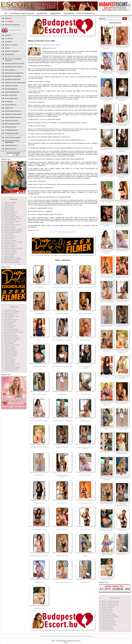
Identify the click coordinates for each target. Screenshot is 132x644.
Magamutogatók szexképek (12, 258)
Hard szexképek (9, 239)
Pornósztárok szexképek (11, 329)
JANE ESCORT (85, 394)
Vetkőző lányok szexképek (12, 367)
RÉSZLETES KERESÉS (12, 25)
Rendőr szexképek (10, 334)
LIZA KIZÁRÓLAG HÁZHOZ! (39, 556)
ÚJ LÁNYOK (9, 39)
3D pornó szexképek (10, 202)
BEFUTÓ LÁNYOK (11, 45)
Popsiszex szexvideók (108, 623)
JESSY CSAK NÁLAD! (62, 582)
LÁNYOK (8, 35)
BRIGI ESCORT (107, 555)
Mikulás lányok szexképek (12, 262)
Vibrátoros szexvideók (108, 629)
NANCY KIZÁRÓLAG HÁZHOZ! (122, 378)
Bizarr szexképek (9, 213)
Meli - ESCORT (107, 202)
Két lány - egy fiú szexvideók (110, 606)
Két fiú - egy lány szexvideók (110, 603)
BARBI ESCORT (39, 609)
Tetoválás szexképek (10, 356)
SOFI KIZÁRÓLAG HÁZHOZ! (39, 447)
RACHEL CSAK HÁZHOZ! (39, 421)
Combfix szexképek (10, 220)
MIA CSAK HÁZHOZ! (122, 478)
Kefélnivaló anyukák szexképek (14, 248)
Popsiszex (9, 102)
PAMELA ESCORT (62, 529)
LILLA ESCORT (62, 503)
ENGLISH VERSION (15, 30)
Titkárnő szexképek (10, 359)
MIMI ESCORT (122, 453)
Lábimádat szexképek (11, 253)
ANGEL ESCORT (85, 421)
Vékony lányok (11, 86)
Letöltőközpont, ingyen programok (22, 13)
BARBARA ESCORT (62, 447)
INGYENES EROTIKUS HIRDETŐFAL (12, 142)
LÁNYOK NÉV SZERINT (13, 138)
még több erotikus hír (70, 232)
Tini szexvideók (106, 626)
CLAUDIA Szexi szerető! (39, 529)
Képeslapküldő (69, 13)
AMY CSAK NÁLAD (85, 314)
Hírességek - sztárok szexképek (13, 242)
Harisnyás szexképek (10, 240)
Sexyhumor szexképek (11, 337)
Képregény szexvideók (108, 614)
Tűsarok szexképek (10, 365)
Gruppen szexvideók (108, 610)
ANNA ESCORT (122, 202)
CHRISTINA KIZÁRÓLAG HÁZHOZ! (85, 448)
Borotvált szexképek (10, 215)
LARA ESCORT (62, 394)
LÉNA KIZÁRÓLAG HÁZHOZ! (62, 340)
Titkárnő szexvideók (108, 628)
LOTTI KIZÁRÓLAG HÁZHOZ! (62, 287)
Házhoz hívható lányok (15, 64)
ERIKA (85, 556)
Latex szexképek (9, 254)
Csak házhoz (10, 70)
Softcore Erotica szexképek (12, 338)
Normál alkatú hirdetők (15, 83)
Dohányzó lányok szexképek (13, 224)
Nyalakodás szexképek (11, 319)
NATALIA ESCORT (39, 366)
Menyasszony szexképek (11, 261)
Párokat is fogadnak (13, 114)
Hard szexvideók (107, 612)
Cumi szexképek (9, 223)
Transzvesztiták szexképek (12, 364)
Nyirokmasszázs (12, 130)
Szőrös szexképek (9, 349)
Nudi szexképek (9, 318)
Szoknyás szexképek (10, 348)
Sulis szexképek (9, 343)
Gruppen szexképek (10, 237)
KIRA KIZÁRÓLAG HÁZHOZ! (62, 421)
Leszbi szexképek (9, 256)
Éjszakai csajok (11, 121)
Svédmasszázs (11, 127)
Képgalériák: (14, 199)
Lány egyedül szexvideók (109, 615)
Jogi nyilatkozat (44, 636)
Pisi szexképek (8, 324)
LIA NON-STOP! (39, 475)
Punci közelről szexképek (12, 330)
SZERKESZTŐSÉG (11, 146)
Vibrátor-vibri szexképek (11, 368)
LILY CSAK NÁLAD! (85, 503)
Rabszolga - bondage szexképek (14, 332)
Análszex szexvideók (108, 607)
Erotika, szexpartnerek (84, 13)
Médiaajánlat (88, 636)
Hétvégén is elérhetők (14, 73)
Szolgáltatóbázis (55, 13)
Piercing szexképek (10, 323)
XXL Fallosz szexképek (11, 370)
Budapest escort (12, 133)
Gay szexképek (9, 234)
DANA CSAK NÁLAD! (62, 314)
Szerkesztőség (80, 636)
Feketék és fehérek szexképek (13, 231)
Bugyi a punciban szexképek (13, 218)
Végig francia (11, 105)
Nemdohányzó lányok (14, 67)
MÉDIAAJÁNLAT (11, 149)
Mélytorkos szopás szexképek (13, 259)
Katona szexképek (9, 247)
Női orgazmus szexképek (11, 316)
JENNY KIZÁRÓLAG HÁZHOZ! (62, 366)
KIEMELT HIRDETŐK (12, 51)
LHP (6, 13)
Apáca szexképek (9, 207)
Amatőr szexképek (10, 204)
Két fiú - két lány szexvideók (110, 604)
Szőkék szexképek (10, 346)
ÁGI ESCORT (39, 287)
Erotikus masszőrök (13, 76)
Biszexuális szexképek (11, 212)
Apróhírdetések (42, 13)
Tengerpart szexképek (11, 353)
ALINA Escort (85, 529)
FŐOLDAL (8, 18)
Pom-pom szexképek (10, 326)
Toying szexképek (9, 362)
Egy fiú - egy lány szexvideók (110, 601)
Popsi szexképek (9, 327)
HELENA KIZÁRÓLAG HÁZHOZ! (107, 225)
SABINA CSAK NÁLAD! (85, 287)
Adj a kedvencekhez (69, 636)
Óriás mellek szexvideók (109, 622)
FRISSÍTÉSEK (9, 54)
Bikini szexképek (9, 210)
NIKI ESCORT (85, 582)
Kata (39, 340)
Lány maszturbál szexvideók (110, 617)
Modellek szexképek (10, 310)
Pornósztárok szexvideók (109, 625)
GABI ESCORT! (107, 125)
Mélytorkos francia (13, 117)
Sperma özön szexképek (11, 340)
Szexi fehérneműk (12, 92)
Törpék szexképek (9, 361)
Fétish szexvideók (107, 609)
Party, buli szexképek (10, 321)
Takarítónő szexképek (11, 351)
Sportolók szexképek (10, 342)
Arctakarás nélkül (13, 111)
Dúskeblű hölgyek (13, 79)
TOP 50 (7, 48)
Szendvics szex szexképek (12, 345)
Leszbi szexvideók (107, 618)
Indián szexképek (9, 243)
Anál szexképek (9, 205)
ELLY (107, 453)
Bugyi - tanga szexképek (11, 216)
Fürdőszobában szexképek (12, 232)
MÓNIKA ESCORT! (62, 556)
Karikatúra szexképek (11, 245)
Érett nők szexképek (10, 228)
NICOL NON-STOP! (85, 475)
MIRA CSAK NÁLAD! (39, 394)
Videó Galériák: (115, 598)
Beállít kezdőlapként (56, 636)
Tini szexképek (9, 357)
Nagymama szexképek (11, 313)
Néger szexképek (9, 315)
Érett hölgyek (11, 95)
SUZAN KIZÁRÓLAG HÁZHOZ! (85, 367)
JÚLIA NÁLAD (39, 503)
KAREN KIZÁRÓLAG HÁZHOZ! (62, 476)
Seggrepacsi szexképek (11, 335)
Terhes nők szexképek (11, 354)
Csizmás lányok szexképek (12, 221)
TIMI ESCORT (39, 314)
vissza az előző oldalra (56, 232)
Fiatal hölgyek (11, 98)
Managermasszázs (12, 124)
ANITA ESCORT (39, 582)
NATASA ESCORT (85, 340)
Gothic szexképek (9, 235)
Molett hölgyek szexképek (12, 311)
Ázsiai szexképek (9, 209)
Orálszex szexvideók (108, 620)
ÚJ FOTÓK (8, 42)
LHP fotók (9, 108)
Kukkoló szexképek (10, 251)
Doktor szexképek (9, 226)
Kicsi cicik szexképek (11, 250)
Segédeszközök (11, 89)
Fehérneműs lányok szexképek (13, 229)
